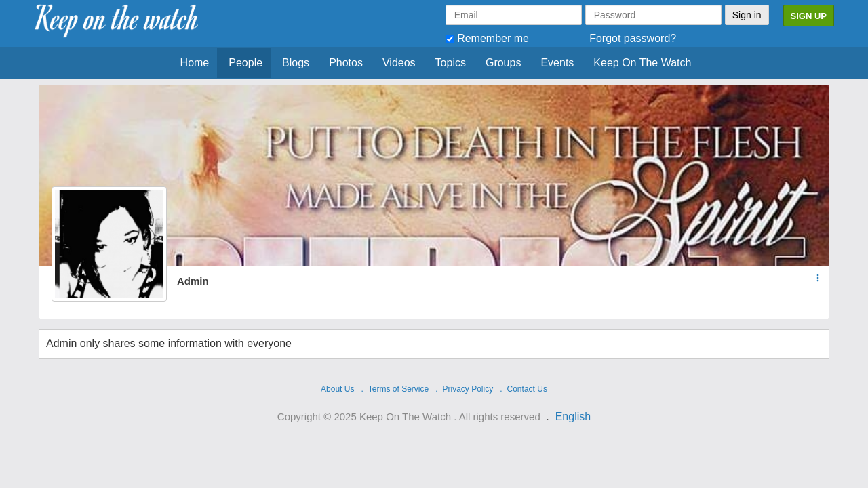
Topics (451, 63)
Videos (399, 63)
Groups (503, 63)
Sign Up (809, 16)
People (245, 63)
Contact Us (527, 389)
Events (557, 63)
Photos (346, 63)
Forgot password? (633, 38)
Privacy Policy (468, 389)
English (573, 416)
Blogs (296, 63)
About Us (337, 389)
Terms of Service (398, 389)
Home (195, 63)
